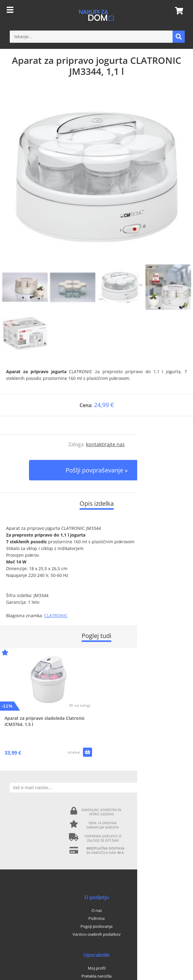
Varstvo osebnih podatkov (97, 934)
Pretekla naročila (96, 976)
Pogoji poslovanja (96, 926)
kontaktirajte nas (105, 444)
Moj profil (97, 968)
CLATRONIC (56, 616)
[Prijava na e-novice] (178, 788)
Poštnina (96, 918)
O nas (97, 910)
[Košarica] (177, 11)
